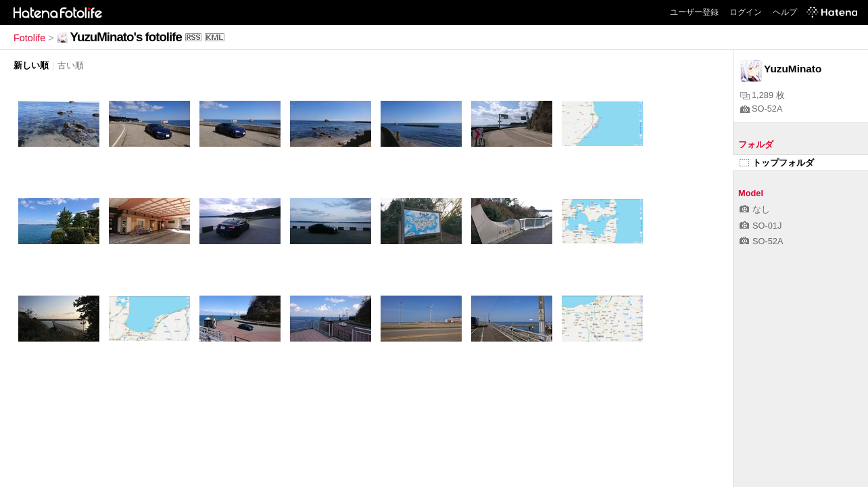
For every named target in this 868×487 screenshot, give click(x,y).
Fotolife (29, 38)
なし (755, 209)
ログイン (746, 12)
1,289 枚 (763, 95)
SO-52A (762, 109)
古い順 (71, 65)
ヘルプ (785, 12)
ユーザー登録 (694, 12)
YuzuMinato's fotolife (126, 37)
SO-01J (761, 226)
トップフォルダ (777, 163)
